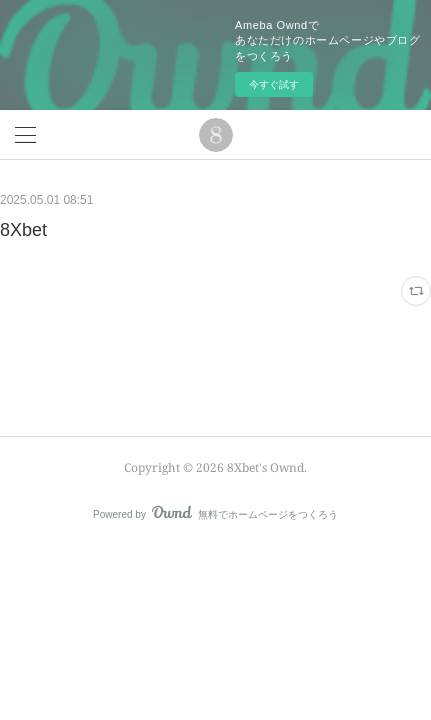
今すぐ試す (274, 84)
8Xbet (23, 230)
